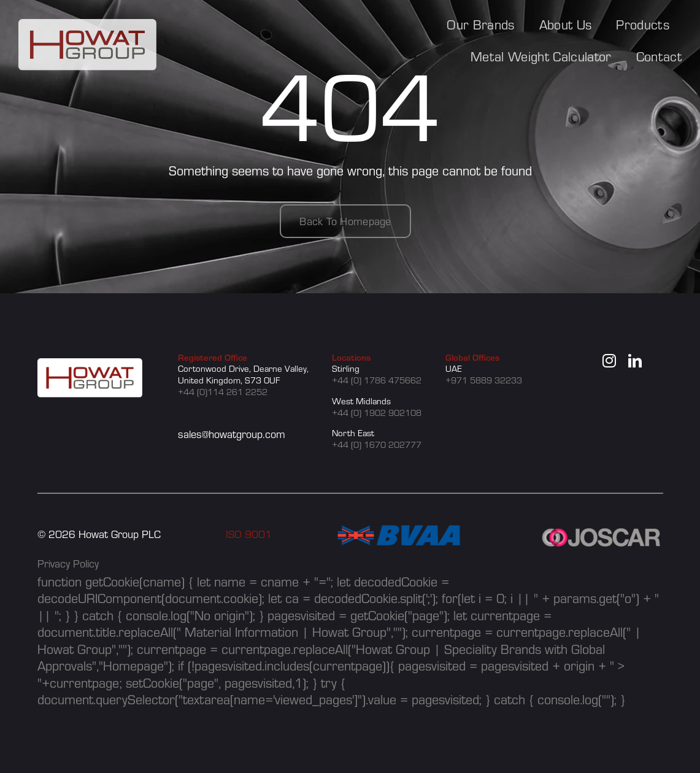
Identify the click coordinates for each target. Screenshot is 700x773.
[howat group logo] (87, 26)
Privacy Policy (68, 563)
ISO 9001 (249, 534)
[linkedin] (635, 361)
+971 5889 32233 (484, 380)
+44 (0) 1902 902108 (377, 413)
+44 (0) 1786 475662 (377, 380)
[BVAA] (399, 532)
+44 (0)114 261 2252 (223, 392)
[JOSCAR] (602, 532)
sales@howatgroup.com (232, 434)
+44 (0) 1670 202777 (377, 444)
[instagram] (609, 361)
